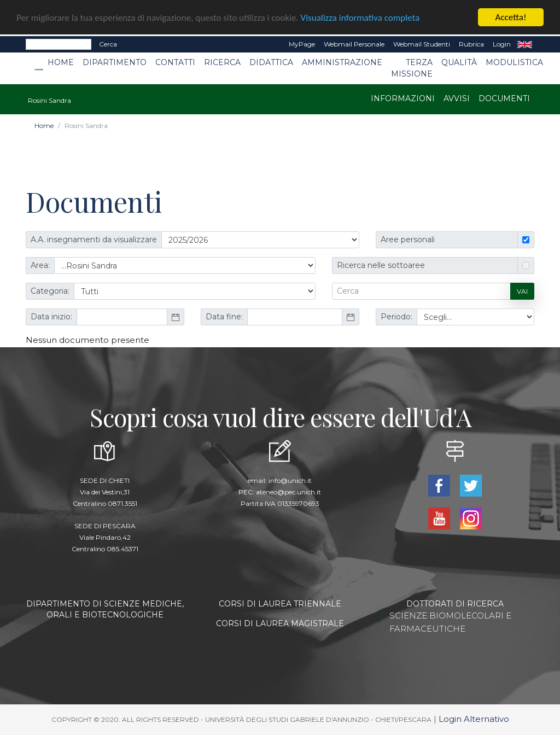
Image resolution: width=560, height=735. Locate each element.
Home (61, 62)
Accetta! (511, 17)
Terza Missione (412, 68)
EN (525, 44)
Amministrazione (342, 62)
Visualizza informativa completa (360, 18)
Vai (522, 291)
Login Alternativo (474, 719)
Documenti (504, 98)
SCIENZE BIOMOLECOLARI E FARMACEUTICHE (450, 622)
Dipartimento (115, 62)
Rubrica (471, 44)
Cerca (108, 44)
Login (502, 44)
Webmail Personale (354, 44)
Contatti (175, 62)
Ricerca (222, 62)
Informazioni (403, 98)
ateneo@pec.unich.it (288, 492)
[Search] (59, 44)
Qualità (459, 62)
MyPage (302, 44)
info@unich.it (290, 480)
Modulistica (514, 62)
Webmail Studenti (422, 44)
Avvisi (457, 98)
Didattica (271, 62)
